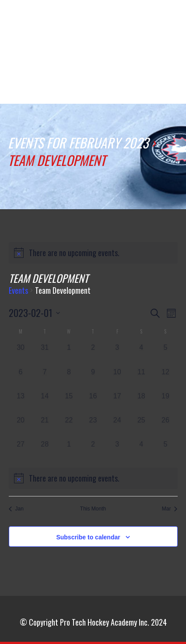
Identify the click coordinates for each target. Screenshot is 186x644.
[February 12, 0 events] (165, 379)
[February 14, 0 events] (45, 403)
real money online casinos (42, 26)
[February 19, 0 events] (165, 403)
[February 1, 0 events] (69, 354)
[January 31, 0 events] (45, 354)
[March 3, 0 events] (117, 451)
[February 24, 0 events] (117, 427)
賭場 (102, 86)
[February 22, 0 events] (69, 427)
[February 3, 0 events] (117, 354)
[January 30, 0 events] (21, 354)
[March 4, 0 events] (141, 451)
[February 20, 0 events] (21, 427)
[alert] (93, 253)
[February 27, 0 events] (21, 451)
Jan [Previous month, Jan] (16, 509)
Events (18, 291)
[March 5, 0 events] (165, 451)
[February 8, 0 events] (69, 379)
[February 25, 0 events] (141, 427)
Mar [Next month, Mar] (170, 509)
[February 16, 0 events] (93, 403)
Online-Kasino (105, 16)
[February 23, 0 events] (93, 427)
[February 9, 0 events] (93, 379)
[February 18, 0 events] (141, 403)
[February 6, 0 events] (21, 379)
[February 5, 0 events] (165, 354)
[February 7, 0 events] (45, 379)
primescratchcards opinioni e (154, 91)
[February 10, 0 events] (117, 379)
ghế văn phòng (11, 16)
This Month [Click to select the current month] (93, 509)
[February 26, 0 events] (165, 427)
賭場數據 (43, 91)
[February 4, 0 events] (141, 354)
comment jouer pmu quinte (140, 26)
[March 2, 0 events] (93, 451)
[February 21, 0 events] (45, 427)
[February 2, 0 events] (93, 354)
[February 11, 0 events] (141, 379)
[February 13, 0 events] (21, 403)
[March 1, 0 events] (69, 451)
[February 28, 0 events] (45, 451)
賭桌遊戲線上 (75, 91)
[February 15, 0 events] (69, 403)
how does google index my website (77, 26)
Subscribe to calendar (88, 537)
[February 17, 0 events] (117, 403)
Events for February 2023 (78, 143)
